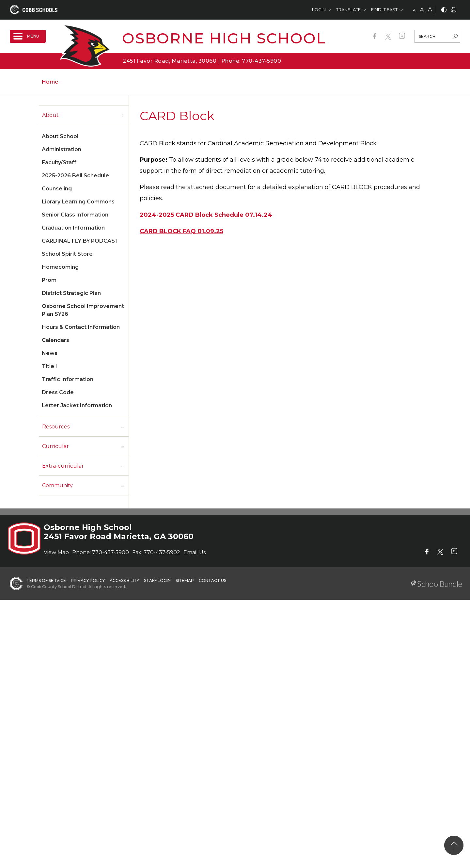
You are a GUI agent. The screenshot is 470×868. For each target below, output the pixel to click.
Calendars (55, 340)
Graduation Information (73, 228)
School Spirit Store (67, 254)
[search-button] (455, 37)
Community (57, 485)
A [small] (414, 10)
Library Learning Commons (78, 202)
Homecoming (60, 267)
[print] (454, 10)
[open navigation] (28, 36)
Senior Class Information (75, 215)
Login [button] (319, 9)
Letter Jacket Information (77, 405)
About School (60, 136)
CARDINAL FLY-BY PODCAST (80, 241)
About (50, 115)
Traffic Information (68, 379)
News (50, 353)
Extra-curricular (63, 466)
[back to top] (454, 845)
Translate (348, 9)
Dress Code (58, 392)
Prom (49, 280)
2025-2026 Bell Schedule (75, 176)
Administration (62, 149)
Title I (49, 366)
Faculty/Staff (59, 162)
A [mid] (422, 10)
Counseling (57, 189)
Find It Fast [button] (384, 9)
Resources (56, 427)
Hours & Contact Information (81, 327)
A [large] (430, 9)
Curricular (55, 446)
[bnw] (444, 10)
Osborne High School (224, 38)
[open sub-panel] (123, 115)
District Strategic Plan (71, 293)
